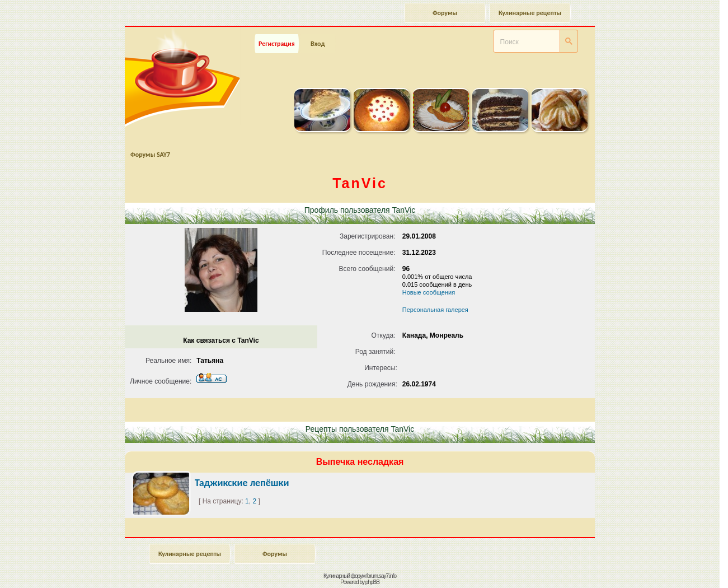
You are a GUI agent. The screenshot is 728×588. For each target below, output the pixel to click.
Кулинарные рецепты (530, 13)
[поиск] (513, 42)
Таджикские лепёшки (242, 483)
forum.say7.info (381, 576)
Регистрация (277, 44)
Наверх (680, 567)
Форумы (445, 13)
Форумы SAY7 (150, 155)
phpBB (372, 582)
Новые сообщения (429, 292)
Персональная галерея (435, 310)
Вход (318, 44)
